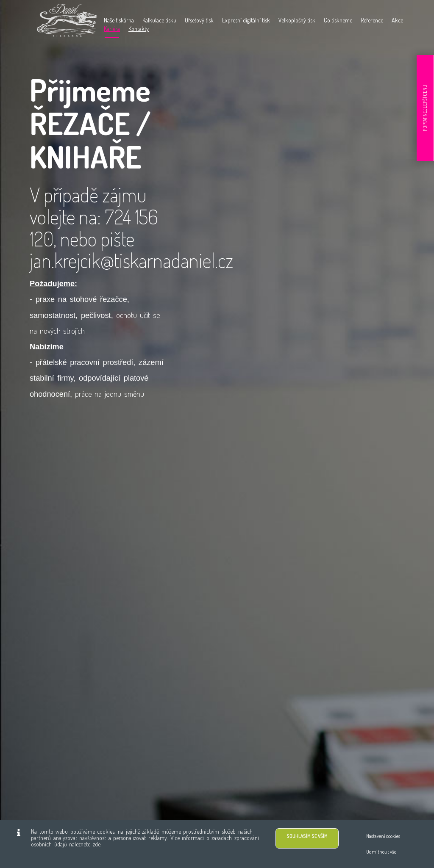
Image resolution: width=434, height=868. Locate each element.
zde (97, 844)
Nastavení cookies (383, 836)
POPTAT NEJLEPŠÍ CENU (425, 108)
